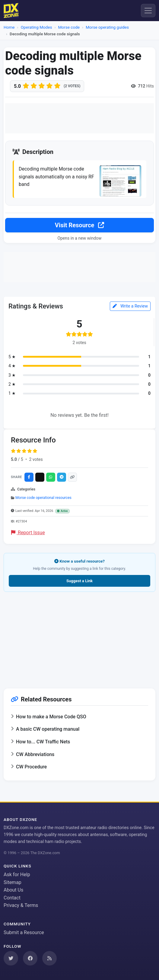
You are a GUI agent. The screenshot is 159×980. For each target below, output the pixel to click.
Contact (12, 898)
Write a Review (130, 306)
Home (9, 27)
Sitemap (13, 882)
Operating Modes (37, 27)
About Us (13, 890)
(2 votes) (72, 86)
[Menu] (148, 11)
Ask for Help (17, 875)
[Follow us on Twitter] (11, 958)
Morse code (69, 27)
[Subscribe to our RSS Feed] (49, 958)
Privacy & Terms (21, 905)
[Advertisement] (79, 118)
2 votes (36, 459)
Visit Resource (79, 225)
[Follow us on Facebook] (30, 958)
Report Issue (28, 533)
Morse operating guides (107, 27)
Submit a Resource (24, 932)
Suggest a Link (79, 581)
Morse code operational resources (43, 498)
